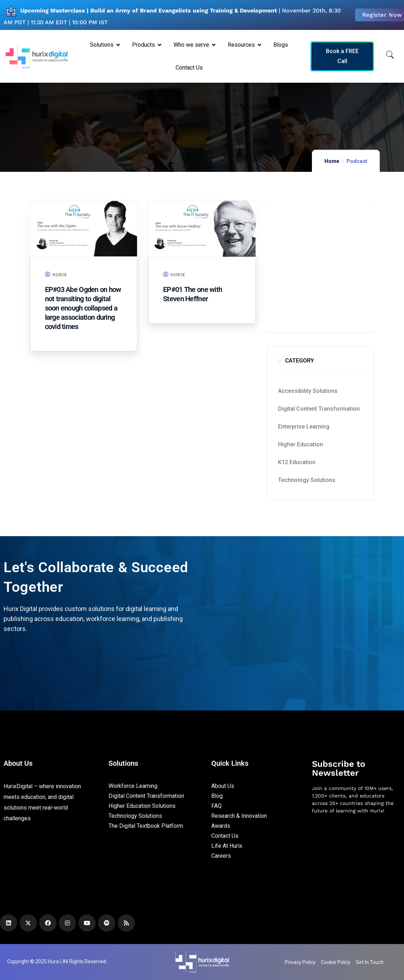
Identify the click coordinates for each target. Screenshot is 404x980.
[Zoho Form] (320, 266)
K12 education (297, 462)
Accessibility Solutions (308, 391)
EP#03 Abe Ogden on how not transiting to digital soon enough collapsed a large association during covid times (83, 308)
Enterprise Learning (304, 427)
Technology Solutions (307, 480)
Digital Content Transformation (319, 409)
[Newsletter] (356, 857)
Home (332, 161)
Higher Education (301, 444)
